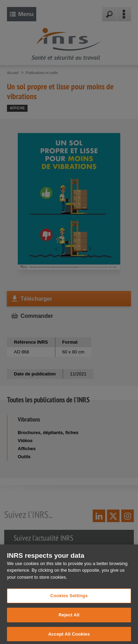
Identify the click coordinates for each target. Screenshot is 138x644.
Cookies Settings (69, 603)
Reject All (69, 622)
